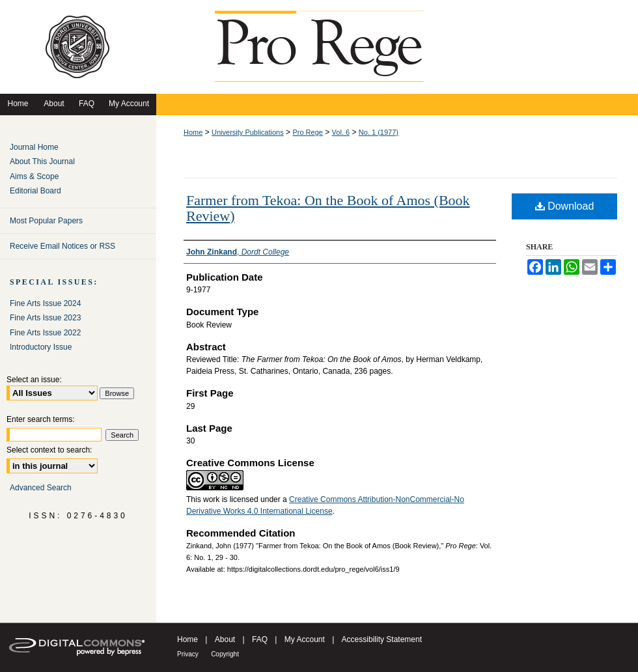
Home (193, 132)
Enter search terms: (41, 419)
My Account (305, 639)
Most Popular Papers (46, 221)
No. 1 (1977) (379, 132)
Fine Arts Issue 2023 (45, 318)
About (225, 639)
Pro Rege (307, 132)
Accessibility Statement (382, 639)
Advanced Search (41, 488)
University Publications (248, 132)
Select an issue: (34, 380)
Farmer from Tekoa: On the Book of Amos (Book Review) (328, 208)
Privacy (188, 654)
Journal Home (34, 147)
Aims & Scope (34, 176)
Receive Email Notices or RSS (62, 246)
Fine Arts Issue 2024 (45, 303)
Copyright (225, 654)
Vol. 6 (341, 132)
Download (565, 206)
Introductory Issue (41, 347)
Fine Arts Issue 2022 (45, 333)
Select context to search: (49, 450)
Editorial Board (35, 191)
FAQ (260, 639)
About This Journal (42, 161)
